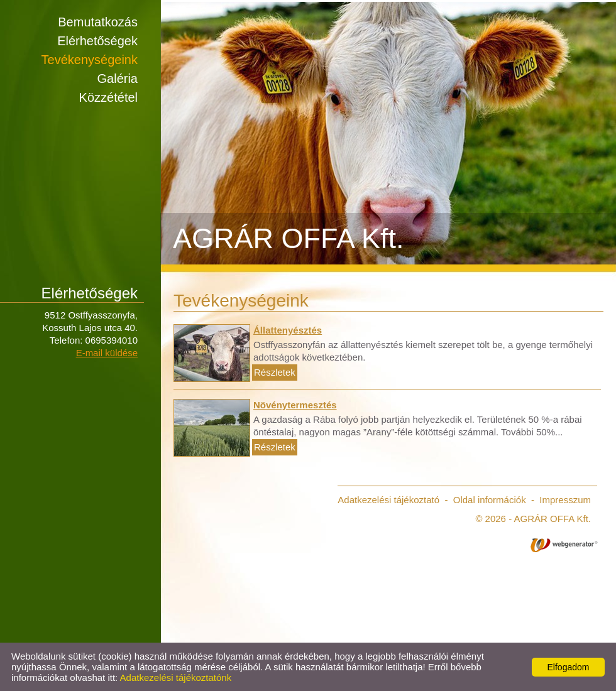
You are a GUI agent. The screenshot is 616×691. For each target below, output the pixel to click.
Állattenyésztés (288, 330)
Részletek (275, 372)
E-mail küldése (107, 353)
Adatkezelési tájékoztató (388, 500)
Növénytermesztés (295, 405)
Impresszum (565, 500)
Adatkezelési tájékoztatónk (176, 677)
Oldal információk (490, 500)
